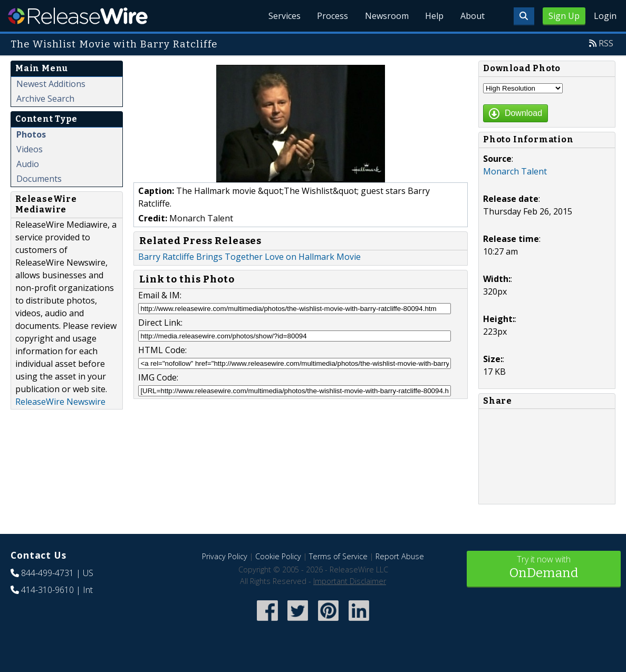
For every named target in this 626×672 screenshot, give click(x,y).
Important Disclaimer (350, 581)
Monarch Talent (515, 171)
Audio (28, 164)
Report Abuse (400, 556)
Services (283, 16)
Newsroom (386, 16)
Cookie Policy (278, 556)
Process (331, 16)
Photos (31, 134)
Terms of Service (338, 556)
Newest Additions (51, 84)
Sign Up (564, 16)
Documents (39, 179)
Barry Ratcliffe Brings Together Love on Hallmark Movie (249, 257)
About (472, 16)
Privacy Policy (225, 556)
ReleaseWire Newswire (60, 402)
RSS (606, 43)
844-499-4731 (47, 573)
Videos (30, 149)
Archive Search (45, 99)
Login (605, 16)
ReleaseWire (78, 16)
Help (434, 16)
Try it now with (544, 568)
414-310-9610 (47, 590)
